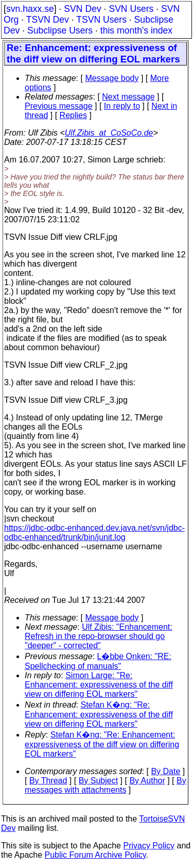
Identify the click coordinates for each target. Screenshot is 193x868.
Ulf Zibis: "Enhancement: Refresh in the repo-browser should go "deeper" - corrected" (99, 636)
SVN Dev (82, 9)
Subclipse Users (60, 30)
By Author (147, 781)
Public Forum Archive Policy (95, 855)
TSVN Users (101, 20)
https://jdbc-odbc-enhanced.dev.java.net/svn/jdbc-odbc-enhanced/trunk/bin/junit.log (94, 533)
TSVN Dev (48, 20)
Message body (112, 78)
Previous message (59, 106)
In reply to (122, 106)
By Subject (98, 781)
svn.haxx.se (30, 9)
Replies (73, 115)
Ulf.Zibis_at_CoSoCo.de (109, 133)
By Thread (48, 781)
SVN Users (131, 9)
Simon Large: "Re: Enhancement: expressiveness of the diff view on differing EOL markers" (99, 685)
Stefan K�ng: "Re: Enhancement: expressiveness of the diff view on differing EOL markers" (99, 714)
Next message (128, 97)
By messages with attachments (106, 785)
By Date (165, 771)
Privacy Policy (149, 846)
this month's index (136, 30)
